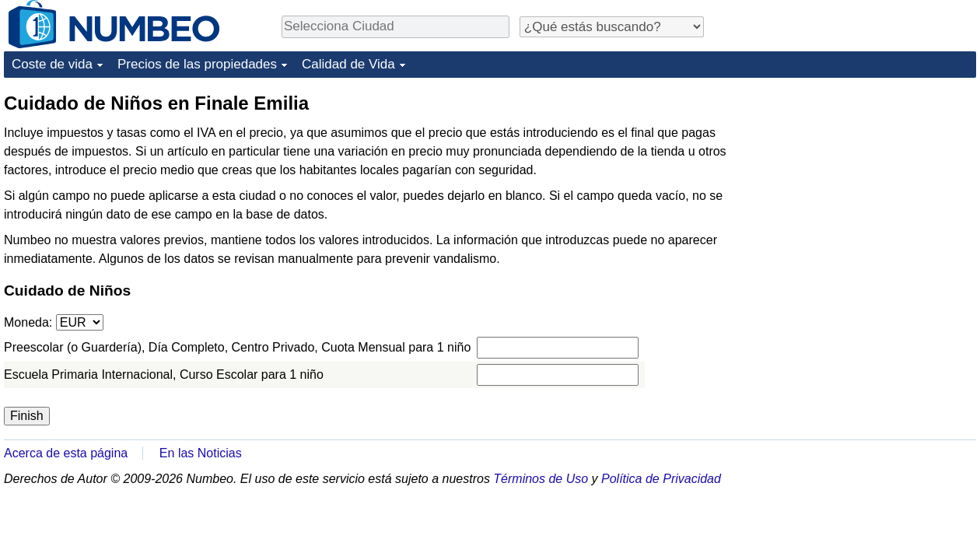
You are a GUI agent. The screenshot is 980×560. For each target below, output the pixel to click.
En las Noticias (201, 453)
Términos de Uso (541, 479)
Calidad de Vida (348, 64)
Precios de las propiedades (197, 64)
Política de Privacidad (661, 479)
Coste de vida (52, 64)
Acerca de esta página (66, 453)
